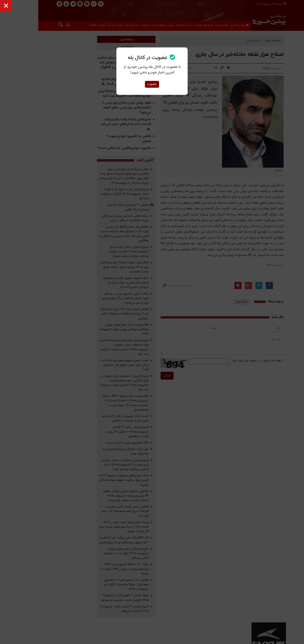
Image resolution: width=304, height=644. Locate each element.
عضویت (152, 84)
